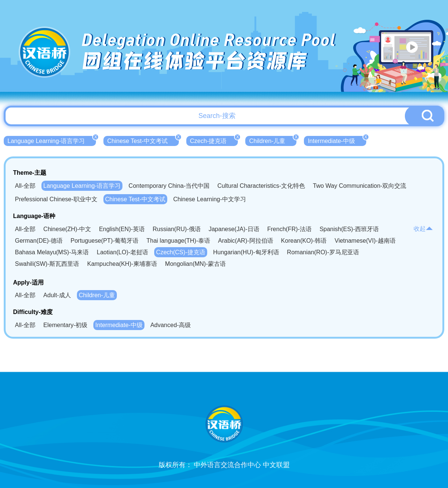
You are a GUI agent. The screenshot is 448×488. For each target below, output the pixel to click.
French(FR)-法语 (290, 229)
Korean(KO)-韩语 (304, 241)
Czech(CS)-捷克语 (181, 252)
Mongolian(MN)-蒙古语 (195, 264)
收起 (423, 229)
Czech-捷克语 (214, 140)
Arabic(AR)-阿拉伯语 (246, 241)
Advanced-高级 (171, 325)
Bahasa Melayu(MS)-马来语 (52, 252)
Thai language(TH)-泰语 (178, 241)
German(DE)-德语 (39, 241)
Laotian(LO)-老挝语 (122, 252)
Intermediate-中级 (337, 140)
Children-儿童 (273, 140)
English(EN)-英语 (122, 229)
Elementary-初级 (65, 325)
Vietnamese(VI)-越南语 (365, 241)
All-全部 (25, 186)
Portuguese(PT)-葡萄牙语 (105, 241)
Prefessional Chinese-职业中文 (56, 199)
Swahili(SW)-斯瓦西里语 (47, 264)
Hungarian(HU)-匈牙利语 (246, 252)
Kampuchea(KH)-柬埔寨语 (122, 264)
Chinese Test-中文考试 (143, 140)
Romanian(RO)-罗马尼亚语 (323, 252)
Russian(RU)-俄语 (177, 229)
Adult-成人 (57, 295)
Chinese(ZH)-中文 (67, 229)
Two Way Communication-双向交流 (360, 186)
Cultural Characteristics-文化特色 (261, 186)
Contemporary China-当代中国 (169, 186)
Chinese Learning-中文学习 (210, 199)
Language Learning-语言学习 (52, 140)
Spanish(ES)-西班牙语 (349, 229)
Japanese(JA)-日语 (234, 229)
